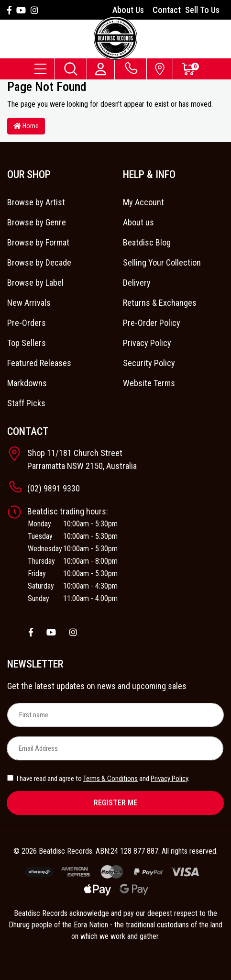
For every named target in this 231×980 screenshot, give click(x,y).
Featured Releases (39, 363)
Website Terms (149, 383)
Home (26, 126)
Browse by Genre (37, 222)
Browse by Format (38, 242)
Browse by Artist (36, 202)
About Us (128, 10)
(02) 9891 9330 (54, 488)
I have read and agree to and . (98, 779)
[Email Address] (115, 748)
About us (138, 222)
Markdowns (27, 383)
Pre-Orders (27, 323)
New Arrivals (29, 303)
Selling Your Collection (162, 262)
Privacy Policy (147, 343)
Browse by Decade (39, 262)
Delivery (137, 283)
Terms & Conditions (110, 779)
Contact (167, 10)
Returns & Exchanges (160, 303)
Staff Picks (26, 403)
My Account (143, 202)
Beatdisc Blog (147, 242)
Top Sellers (27, 343)
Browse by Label (35, 283)
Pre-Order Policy (152, 323)
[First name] (115, 715)
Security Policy (149, 363)
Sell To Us (202, 10)
